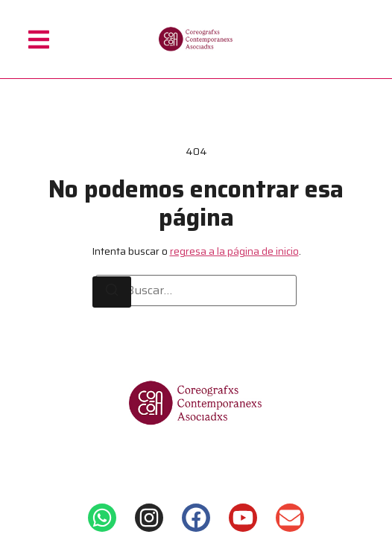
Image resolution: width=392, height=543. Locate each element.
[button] (39, 39)
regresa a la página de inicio (234, 251)
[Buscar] (112, 292)
